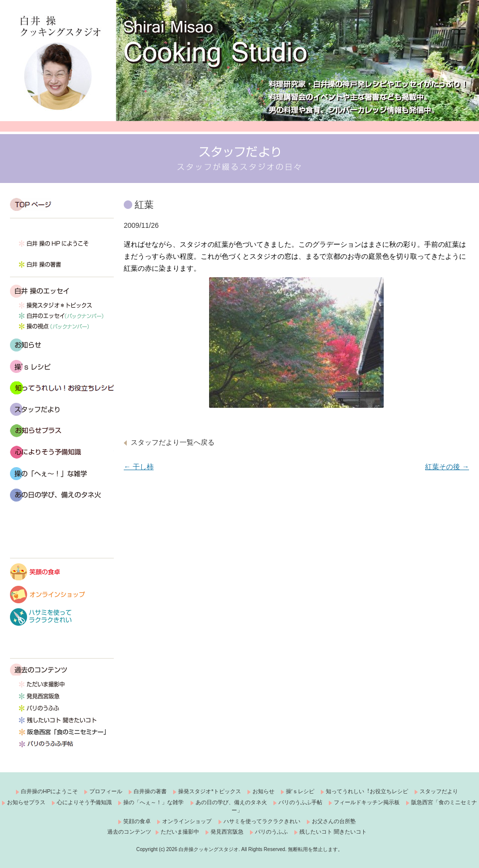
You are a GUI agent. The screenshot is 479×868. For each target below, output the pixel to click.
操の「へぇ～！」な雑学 (62, 474)
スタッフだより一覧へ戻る (173, 442)
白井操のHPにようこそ (49, 791)
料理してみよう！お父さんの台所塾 (62, 639)
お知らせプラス (26, 802)
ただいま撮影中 (62, 687)
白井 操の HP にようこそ (62, 247)
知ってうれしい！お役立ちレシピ (62, 388)
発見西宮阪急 (62, 699)
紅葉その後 (447, 467)
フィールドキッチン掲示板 (62, 538)
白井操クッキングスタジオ (61, 63)
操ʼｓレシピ (300, 791)
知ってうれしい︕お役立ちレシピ (367, 791)
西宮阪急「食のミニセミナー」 (62, 735)
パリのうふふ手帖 (62, 747)
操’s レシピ (62, 366)
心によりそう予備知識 (62, 452)
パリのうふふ (62, 711)
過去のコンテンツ (39, 670)
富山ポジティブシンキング (62, 517)
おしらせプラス (62, 431)
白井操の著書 (150, 791)
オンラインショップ (62, 595)
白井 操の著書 (62, 268)
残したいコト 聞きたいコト (62, 723)
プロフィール (62, 257)
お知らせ (62, 345)
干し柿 (139, 467)
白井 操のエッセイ (62, 291)
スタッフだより (62, 409)
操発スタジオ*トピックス (62, 308)
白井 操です (62, 230)
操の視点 (62, 329)
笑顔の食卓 (62, 572)
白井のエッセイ (62, 318)
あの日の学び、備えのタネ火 (62, 495)
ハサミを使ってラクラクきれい (62, 617)
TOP (62, 204)
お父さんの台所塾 (334, 821)
